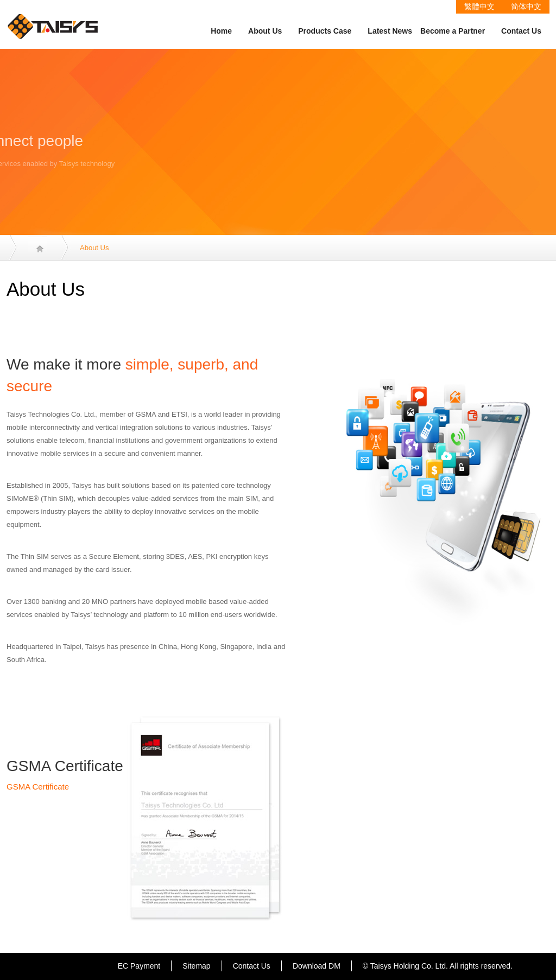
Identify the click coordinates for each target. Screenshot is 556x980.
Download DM (317, 966)
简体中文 (526, 7)
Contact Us (521, 31)
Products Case (325, 31)
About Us (265, 31)
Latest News (390, 31)
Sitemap (196, 966)
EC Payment (139, 966)
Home (221, 31)
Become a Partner (453, 31)
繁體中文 (479, 7)
